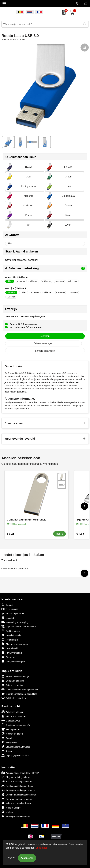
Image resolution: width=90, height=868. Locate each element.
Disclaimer (9, 657)
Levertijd (8, 618)
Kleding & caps (11, 729)
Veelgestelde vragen (13, 661)
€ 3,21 (11, 534)
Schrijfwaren (9, 742)
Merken (7, 812)
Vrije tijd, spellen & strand (15, 755)
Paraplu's (8, 738)
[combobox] (42, 24)
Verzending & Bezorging (15, 622)
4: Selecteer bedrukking (45, 268)
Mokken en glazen (12, 734)
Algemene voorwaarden (15, 644)
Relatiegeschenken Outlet (16, 816)
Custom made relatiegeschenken (19, 795)
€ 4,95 (80, 534)
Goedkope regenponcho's (16, 725)
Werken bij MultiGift (13, 613)
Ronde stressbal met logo (16, 676)
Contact (7, 605)
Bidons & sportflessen (14, 716)
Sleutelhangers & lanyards (16, 747)
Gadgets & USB (11, 721)
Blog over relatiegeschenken (17, 777)
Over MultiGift (10, 609)
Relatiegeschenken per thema (18, 786)
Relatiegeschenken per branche (18, 790)
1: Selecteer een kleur (20, 157)
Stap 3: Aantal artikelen (22, 251)
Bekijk (59, 534)
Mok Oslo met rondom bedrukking (19, 694)
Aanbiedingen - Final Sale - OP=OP (20, 773)
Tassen (7, 751)
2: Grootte (12, 235)
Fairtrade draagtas (12, 685)
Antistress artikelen (12, 712)
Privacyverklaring (12, 653)
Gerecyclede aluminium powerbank (20, 689)
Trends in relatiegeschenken (17, 781)
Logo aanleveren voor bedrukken (19, 626)
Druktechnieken (11, 631)
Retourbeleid (10, 640)
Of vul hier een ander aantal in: (21, 260)
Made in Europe (11, 808)
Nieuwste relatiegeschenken (17, 799)
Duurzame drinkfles (13, 681)
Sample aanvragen (45, 351)
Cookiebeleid (10, 648)
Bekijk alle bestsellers (14, 698)
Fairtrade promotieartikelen (16, 803)
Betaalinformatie (11, 635)
